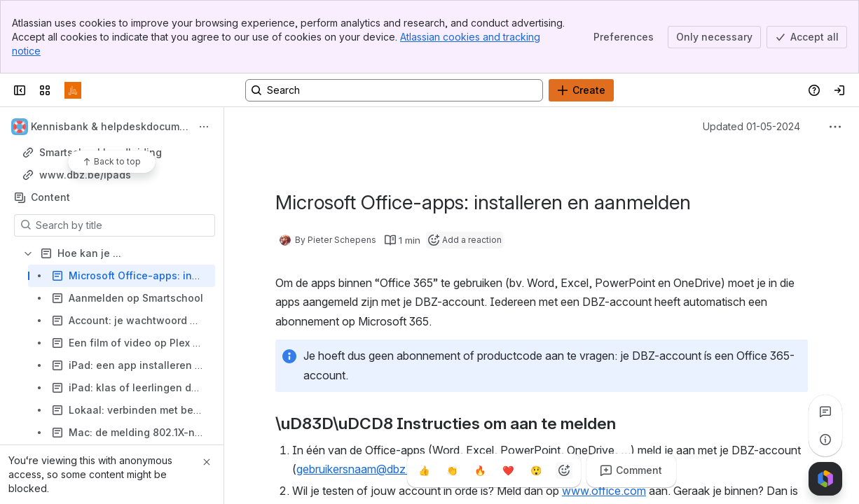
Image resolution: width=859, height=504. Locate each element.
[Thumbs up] (424, 470)
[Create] (581, 90)
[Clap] (452, 470)
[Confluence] (73, 90)
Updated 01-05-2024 (751, 126)
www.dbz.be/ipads (85, 175)
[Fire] (480, 470)
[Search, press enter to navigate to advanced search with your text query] (394, 90)
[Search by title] (123, 225)
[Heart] (508, 470)
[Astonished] (536, 470)
